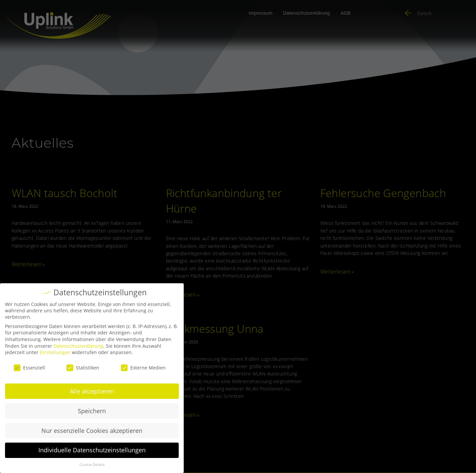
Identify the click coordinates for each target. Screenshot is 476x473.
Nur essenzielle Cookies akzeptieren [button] (92, 431)
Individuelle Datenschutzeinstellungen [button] (92, 450)
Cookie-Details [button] (92, 465)
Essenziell (29, 368)
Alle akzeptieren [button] (92, 391)
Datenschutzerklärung (78, 346)
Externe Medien (143, 368)
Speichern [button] (92, 411)
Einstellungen (55, 352)
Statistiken (83, 368)
